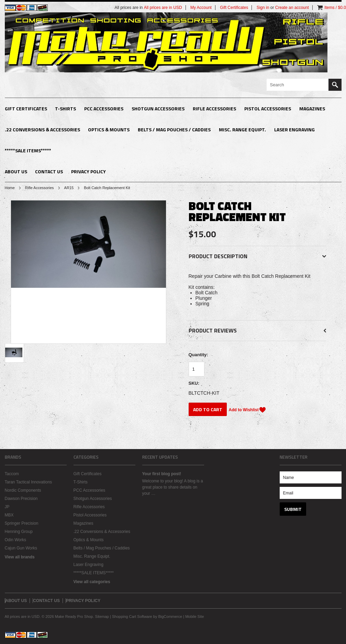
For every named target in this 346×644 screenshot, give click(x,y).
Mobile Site (194, 616)
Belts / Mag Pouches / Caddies (174, 129)
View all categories (92, 582)
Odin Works (15, 540)
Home (10, 188)
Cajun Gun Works (21, 548)
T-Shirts (65, 108)
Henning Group (19, 532)
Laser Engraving (294, 129)
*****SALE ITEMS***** (28, 150)
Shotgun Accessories (158, 108)
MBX (9, 515)
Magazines (312, 108)
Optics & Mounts (109, 129)
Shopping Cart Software (132, 616)
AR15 (69, 188)
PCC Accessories (104, 108)
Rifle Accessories (214, 108)
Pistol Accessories (268, 108)
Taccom (12, 474)
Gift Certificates (26, 108)
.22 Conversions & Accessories (42, 129)
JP (7, 507)
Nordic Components (23, 490)
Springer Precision (22, 523)
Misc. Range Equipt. (242, 129)
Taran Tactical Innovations (29, 482)
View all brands (20, 557)
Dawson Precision (21, 499)
